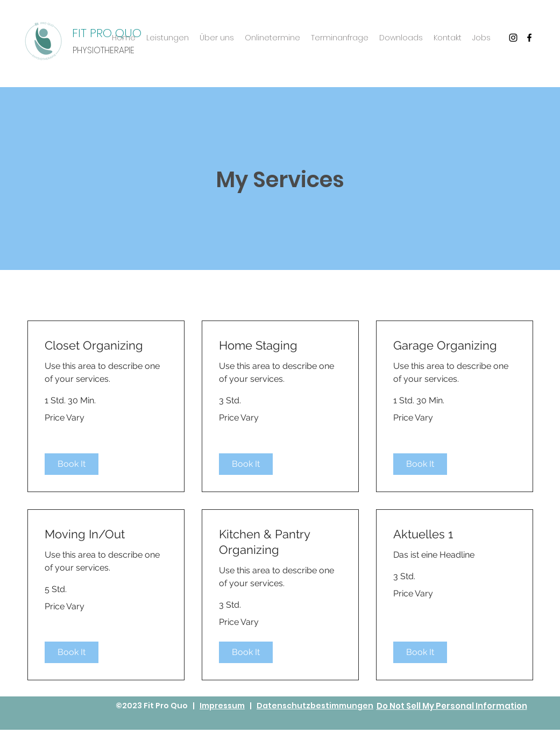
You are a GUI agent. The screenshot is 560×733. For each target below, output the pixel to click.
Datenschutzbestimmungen (315, 706)
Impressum (222, 706)
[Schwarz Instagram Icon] (513, 38)
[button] (72, 464)
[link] (106, 346)
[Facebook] (529, 38)
